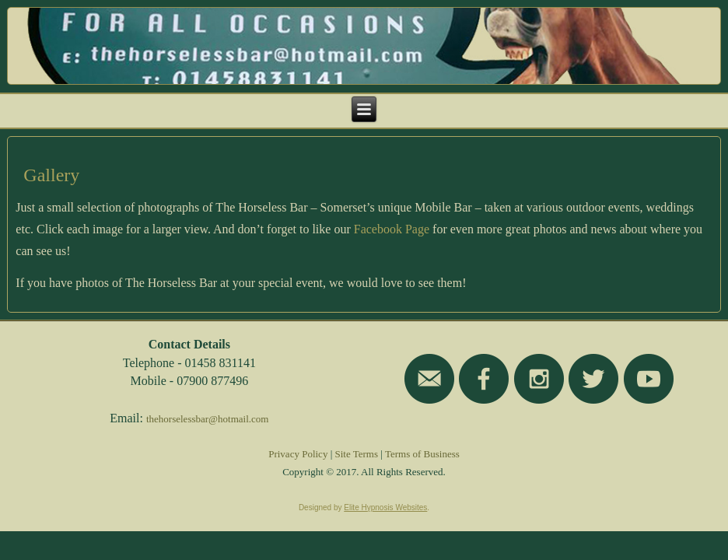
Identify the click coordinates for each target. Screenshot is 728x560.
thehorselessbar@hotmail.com (207, 419)
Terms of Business (422, 454)
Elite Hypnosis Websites (385, 507)
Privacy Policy (298, 454)
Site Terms (357, 454)
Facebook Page (392, 229)
